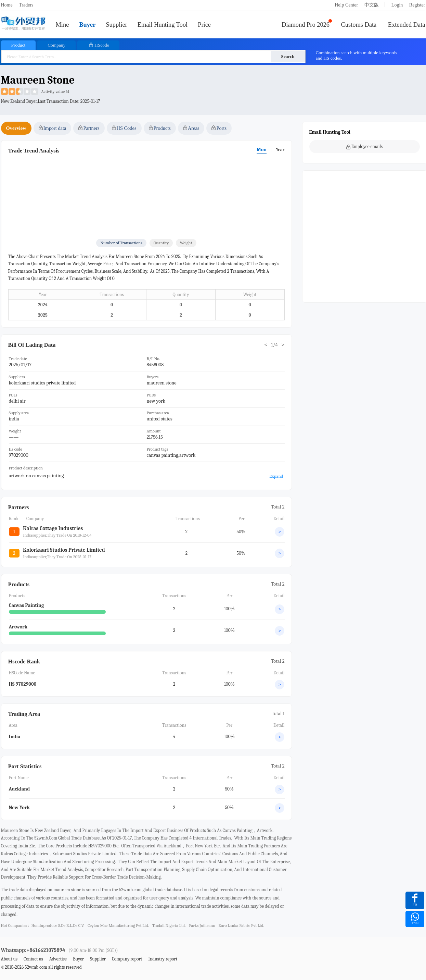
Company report (127, 959)
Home (7, 5)
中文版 (372, 5)
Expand (276, 476)
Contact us (33, 959)
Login (397, 5)
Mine (62, 25)
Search (288, 56)
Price (204, 25)
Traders (26, 5)
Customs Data (359, 25)
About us (9, 959)
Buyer (87, 25)
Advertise (58, 959)
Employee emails (365, 147)
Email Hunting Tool (163, 25)
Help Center (346, 5)
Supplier (116, 25)
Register (417, 5)
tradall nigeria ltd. (169, 926)
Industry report (163, 959)
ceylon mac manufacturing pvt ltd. (118, 926)
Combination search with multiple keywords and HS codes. (357, 55)
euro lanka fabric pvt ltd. (241, 926)
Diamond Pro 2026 (306, 25)
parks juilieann (202, 926)
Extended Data (407, 25)
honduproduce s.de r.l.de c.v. (58, 926)
